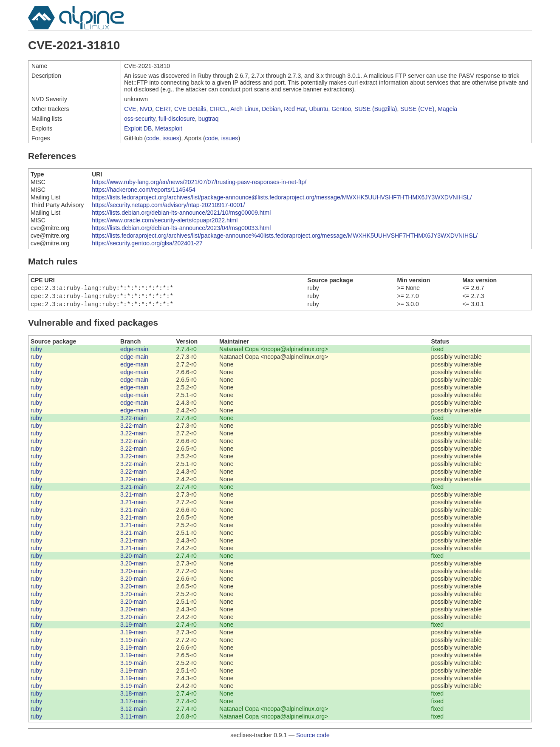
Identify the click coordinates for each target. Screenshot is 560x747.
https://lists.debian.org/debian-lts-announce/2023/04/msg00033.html (181, 228)
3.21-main (133, 489)
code (153, 138)
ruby (36, 352)
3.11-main (133, 719)
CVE (130, 109)
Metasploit (169, 128)
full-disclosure (177, 119)
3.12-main (133, 711)
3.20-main (133, 558)
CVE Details (190, 109)
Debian (271, 109)
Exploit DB (138, 128)
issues (171, 138)
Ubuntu (318, 109)
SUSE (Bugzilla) (376, 109)
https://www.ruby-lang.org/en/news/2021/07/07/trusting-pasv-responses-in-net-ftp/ (199, 182)
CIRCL (218, 109)
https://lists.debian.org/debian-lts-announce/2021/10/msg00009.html (181, 213)
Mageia (447, 109)
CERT (163, 109)
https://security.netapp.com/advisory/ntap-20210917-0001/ (168, 205)
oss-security (140, 119)
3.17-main (133, 704)
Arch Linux (244, 109)
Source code (313, 738)
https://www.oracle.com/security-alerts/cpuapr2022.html (165, 220)
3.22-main (133, 420)
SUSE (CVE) (417, 109)
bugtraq (208, 119)
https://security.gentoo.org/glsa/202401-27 (147, 243)
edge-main (134, 352)
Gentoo (341, 109)
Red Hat (295, 109)
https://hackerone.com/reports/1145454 (144, 190)
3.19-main (133, 627)
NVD (146, 109)
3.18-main (133, 696)
